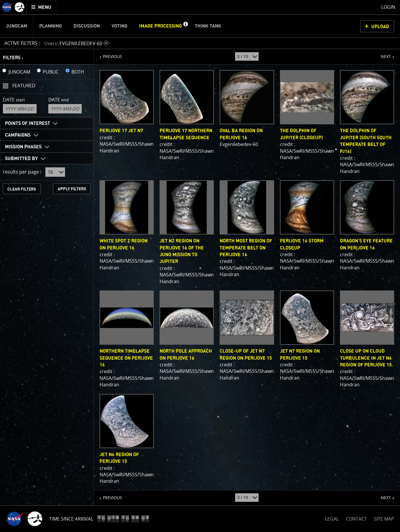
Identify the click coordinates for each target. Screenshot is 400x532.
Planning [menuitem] (51, 26)
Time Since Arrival (71, 519)
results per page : (22, 172)
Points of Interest (28, 123)
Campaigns (18, 135)
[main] (200, 266)
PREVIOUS (108, 54)
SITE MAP (384, 519)
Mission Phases (23, 147)
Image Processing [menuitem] (160, 26)
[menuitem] (41, 7)
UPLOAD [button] (380, 27)
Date (14, 100)
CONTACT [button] (356, 519)
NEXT (383, 54)
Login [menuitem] (388, 7)
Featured (24, 86)
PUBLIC (51, 72)
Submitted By (21, 159)
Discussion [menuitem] (87, 26)
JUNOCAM (19, 72)
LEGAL (332, 518)
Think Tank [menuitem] (208, 26)
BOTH (78, 72)
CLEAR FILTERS (22, 189)
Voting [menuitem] (119, 26)
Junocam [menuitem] (17, 26)
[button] (185, 26)
